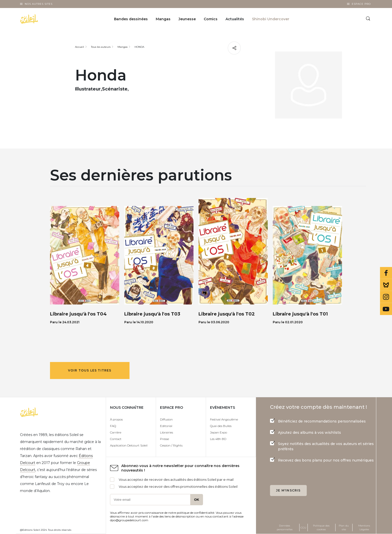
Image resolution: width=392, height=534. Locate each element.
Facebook (386, 273)
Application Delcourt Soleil (129, 445)
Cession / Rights (171, 445)
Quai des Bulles (221, 426)
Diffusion (166, 419)
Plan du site (344, 527)
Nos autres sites (39, 4)
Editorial (166, 426)
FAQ (113, 426)
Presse (164, 439)
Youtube (386, 309)
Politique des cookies (321, 527)
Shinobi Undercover (271, 19)
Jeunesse (187, 19)
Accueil (79, 47)
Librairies (166, 432)
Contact (116, 439)
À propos (116, 419)
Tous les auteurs (101, 47)
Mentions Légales (364, 527)
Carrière (116, 432)
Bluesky (386, 285)
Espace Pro (361, 4)
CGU (303, 528)
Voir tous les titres (90, 370)
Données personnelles (285, 527)
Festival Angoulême (224, 419)
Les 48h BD (218, 439)
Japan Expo (218, 432)
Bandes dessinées (131, 19)
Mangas (163, 19)
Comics (211, 19)
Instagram (386, 297)
